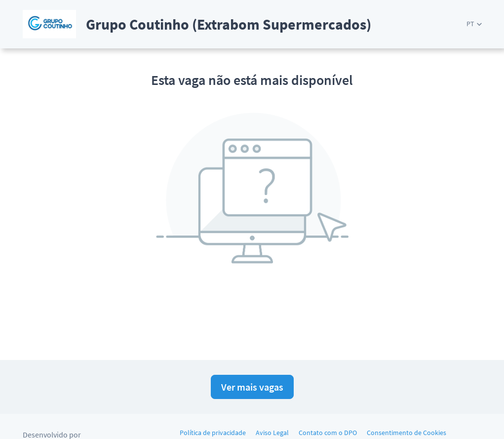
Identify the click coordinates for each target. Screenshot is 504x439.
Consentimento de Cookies (407, 433)
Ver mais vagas (252, 387)
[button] (474, 24)
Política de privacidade (213, 433)
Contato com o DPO (328, 433)
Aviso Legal (272, 433)
